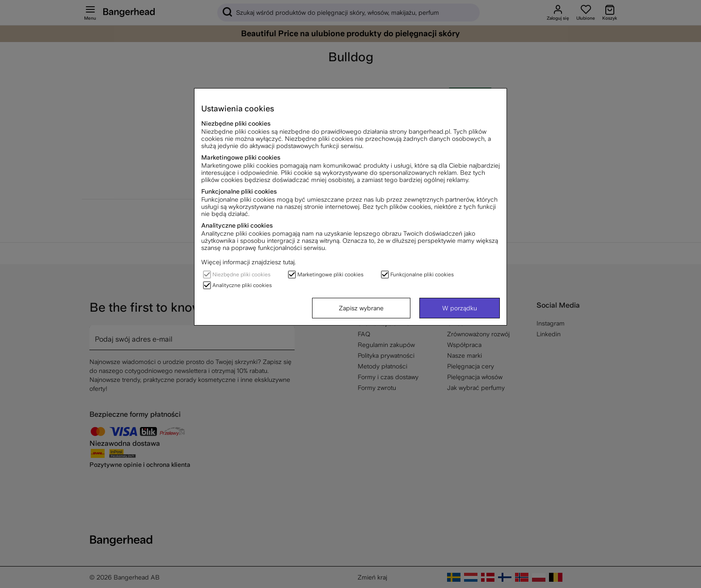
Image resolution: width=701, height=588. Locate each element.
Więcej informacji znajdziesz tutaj (248, 262)
